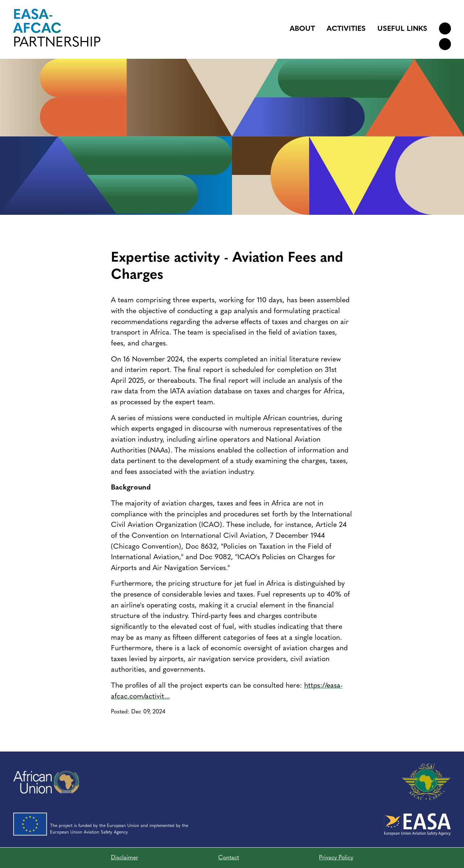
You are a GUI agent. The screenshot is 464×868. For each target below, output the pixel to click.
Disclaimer (125, 858)
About (302, 29)
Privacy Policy (336, 858)
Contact (229, 858)
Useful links (402, 29)
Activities (346, 29)
